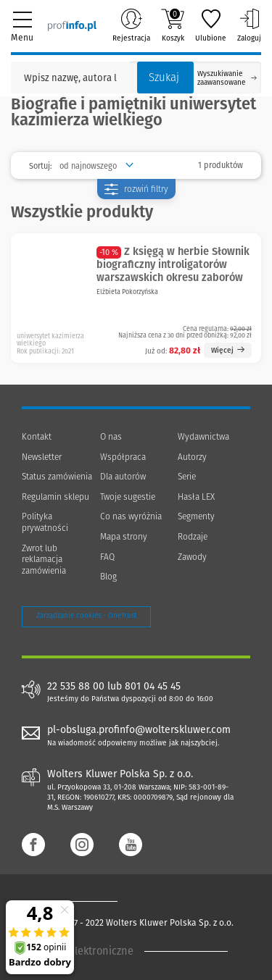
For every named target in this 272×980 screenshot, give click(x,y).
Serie (187, 477)
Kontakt (37, 437)
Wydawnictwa (203, 437)
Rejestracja (131, 25)
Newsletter (42, 457)
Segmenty (196, 516)
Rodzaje (193, 537)
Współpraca (123, 457)
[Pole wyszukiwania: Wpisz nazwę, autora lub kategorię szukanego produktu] (70, 78)
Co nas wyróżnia (131, 516)
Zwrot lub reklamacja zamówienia (44, 560)
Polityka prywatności (45, 522)
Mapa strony (124, 537)
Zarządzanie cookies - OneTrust (86, 616)
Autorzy (192, 457)
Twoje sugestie (128, 497)
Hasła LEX (196, 497)
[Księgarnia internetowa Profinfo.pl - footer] (80, 901)
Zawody (192, 557)
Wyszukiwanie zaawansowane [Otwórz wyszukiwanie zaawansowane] (227, 78)
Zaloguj (249, 25)
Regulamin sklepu (55, 497)
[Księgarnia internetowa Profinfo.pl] (72, 25)
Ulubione (211, 25)
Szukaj (164, 78)
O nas (111, 437)
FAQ (107, 557)
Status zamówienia (57, 477)
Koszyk (173, 25)
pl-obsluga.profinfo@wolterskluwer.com (139, 730)
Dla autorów (123, 477)
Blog (108, 577)
